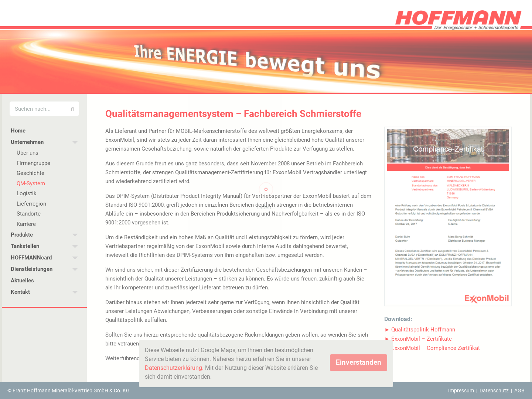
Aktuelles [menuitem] (22, 281)
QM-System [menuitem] (31, 183)
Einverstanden (359, 362)
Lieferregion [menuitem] (31, 204)
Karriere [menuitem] (26, 224)
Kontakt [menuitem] (20, 292)
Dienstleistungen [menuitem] (32, 269)
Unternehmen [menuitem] (27, 142)
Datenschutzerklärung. (174, 368)
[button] (420, 330)
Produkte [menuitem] (22, 235)
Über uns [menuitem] (28, 153)
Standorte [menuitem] (29, 214)
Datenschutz (494, 391)
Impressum (461, 391)
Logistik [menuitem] (27, 193)
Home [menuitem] (18, 131)
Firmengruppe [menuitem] (33, 163)
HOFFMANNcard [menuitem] (31, 258)
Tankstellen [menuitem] (25, 246)
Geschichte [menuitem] (30, 173)
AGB (519, 391)
